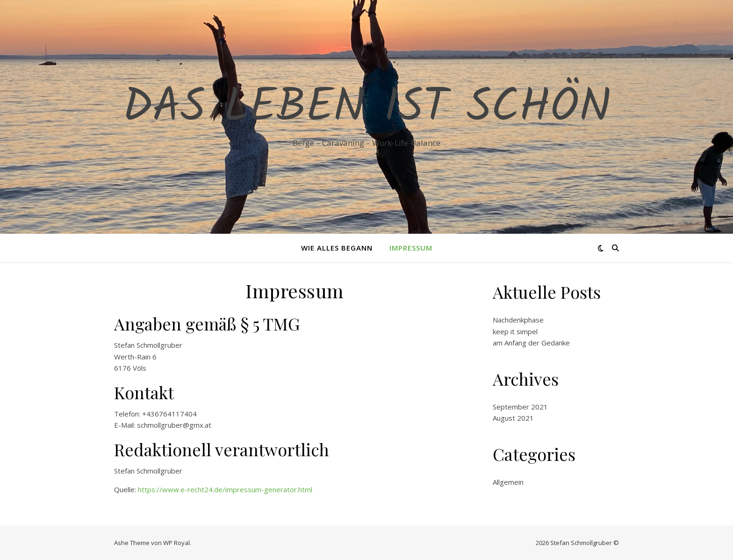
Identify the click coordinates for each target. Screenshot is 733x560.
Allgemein (508, 482)
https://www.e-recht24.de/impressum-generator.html (225, 489)
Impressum (411, 248)
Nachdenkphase (518, 320)
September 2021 (520, 407)
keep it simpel (515, 331)
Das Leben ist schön (367, 108)
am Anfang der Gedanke (531, 343)
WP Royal (176, 543)
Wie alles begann (337, 248)
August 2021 (513, 418)
